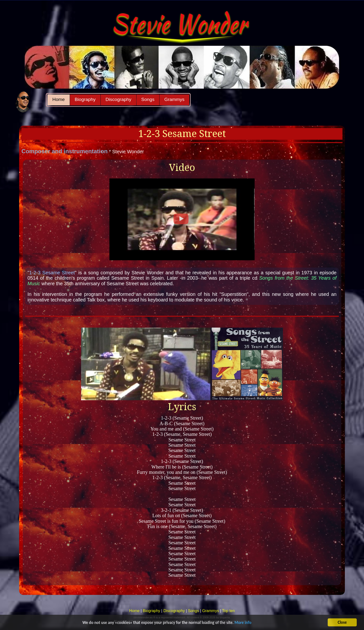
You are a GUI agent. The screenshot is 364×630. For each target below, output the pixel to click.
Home (58, 99)
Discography (118, 99)
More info (243, 623)
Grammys (174, 99)
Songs (148, 99)
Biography (85, 99)
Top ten (228, 611)
